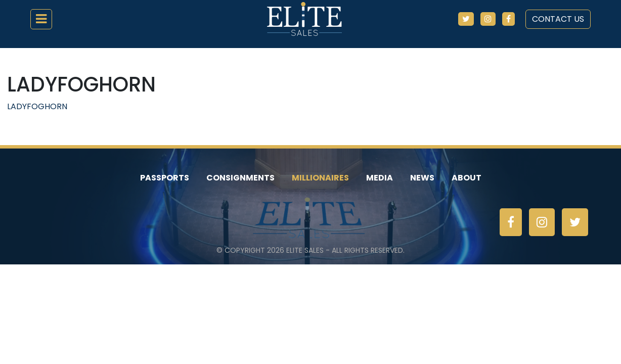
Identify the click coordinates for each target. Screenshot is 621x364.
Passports (165, 178)
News (422, 178)
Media (380, 178)
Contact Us (558, 19)
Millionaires (320, 178)
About (467, 178)
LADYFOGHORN (37, 106)
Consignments (240, 178)
